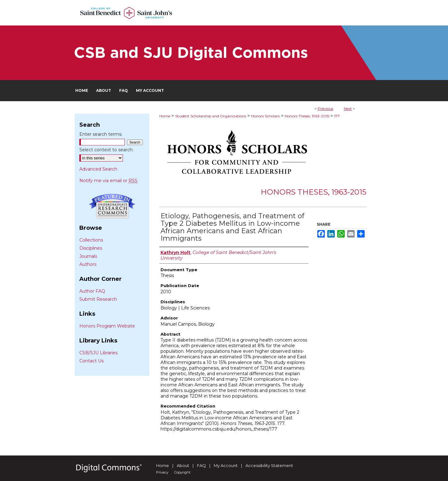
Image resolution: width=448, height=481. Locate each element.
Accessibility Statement (269, 465)
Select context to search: (106, 150)
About (183, 465)
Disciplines (91, 248)
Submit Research (98, 299)
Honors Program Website (107, 326)
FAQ (201, 465)
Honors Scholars (265, 116)
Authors (88, 264)
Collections (91, 240)
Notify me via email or (108, 181)
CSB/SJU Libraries (98, 353)
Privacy (162, 472)
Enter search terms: (101, 134)
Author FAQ (92, 291)
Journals (88, 256)
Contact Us (91, 361)
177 (337, 116)
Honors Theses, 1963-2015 (307, 116)
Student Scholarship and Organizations (211, 116)
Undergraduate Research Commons (112, 206)
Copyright (182, 472)
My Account (226, 465)
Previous (325, 108)
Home (165, 116)
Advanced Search (98, 169)
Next (348, 108)
